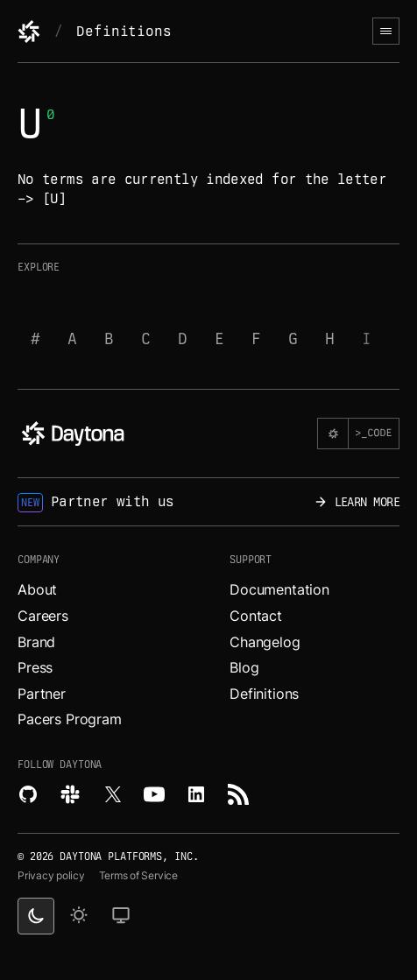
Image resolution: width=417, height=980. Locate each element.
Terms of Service (138, 875)
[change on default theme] (121, 916)
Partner (42, 694)
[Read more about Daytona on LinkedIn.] (196, 794)
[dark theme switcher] (36, 916)
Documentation (279, 589)
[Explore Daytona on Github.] (28, 794)
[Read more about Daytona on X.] (112, 794)
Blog (244, 667)
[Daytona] (29, 32)
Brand (36, 642)
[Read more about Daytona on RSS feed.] (238, 794)
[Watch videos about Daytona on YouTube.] (154, 794)
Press (35, 667)
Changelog (265, 642)
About (37, 589)
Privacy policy (51, 875)
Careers (43, 616)
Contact (256, 616)
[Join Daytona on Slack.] (70, 794)
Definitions (124, 31)
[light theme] (79, 916)
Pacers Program (70, 719)
